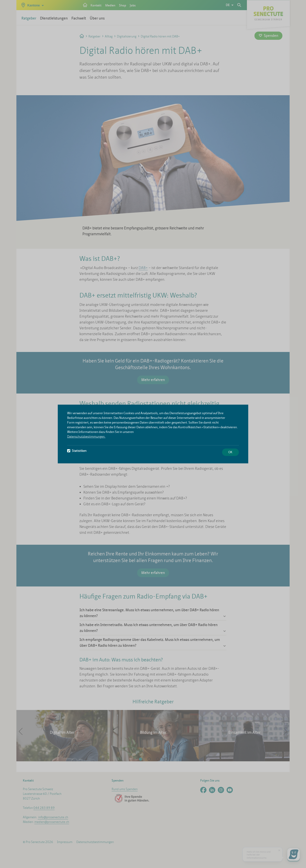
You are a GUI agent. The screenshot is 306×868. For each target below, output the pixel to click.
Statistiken (77, 451)
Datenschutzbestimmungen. (86, 437)
